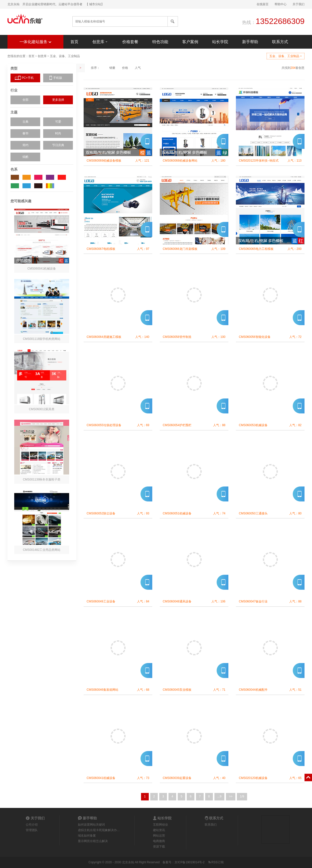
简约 (25, 145)
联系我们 (211, 825)
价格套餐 (130, 42)
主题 (14, 112)
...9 (220, 796)
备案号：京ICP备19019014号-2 (183, 862)
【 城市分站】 (95, 4)
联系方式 (280, 42)
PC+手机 (28, 78)
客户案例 (190, 42)
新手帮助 (250, 42)
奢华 (25, 133)
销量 (112, 68)
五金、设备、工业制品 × (286, 56)
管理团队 (32, 830)
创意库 (100, 42)
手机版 (58, 78)
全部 (25, 100)
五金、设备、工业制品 (65, 56)
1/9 (242, 796)
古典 (25, 122)
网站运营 (159, 836)
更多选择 (58, 100)
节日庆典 (58, 145)
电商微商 (159, 841)
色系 (14, 169)
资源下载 (159, 847)
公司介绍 (32, 825)
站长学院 (220, 42)
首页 (74, 42)
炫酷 (25, 157)
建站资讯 (159, 830)
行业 (14, 90)
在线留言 (263, 4)
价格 (125, 68)
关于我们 (299, 4)
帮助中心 (281, 4)
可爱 (58, 122)
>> (231, 796)
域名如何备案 (87, 836)
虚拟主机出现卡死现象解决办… (99, 830)
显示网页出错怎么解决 (93, 841)
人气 (138, 68)
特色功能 (160, 42)
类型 (14, 68)
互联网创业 (160, 825)
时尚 (58, 133)
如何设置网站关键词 (91, 825)
